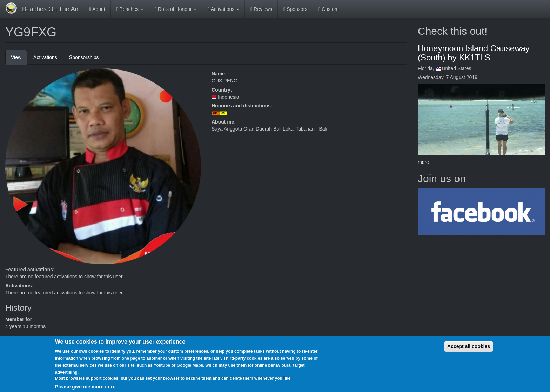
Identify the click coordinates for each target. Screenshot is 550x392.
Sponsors (295, 9)
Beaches (130, 9)
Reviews (261, 9)
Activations (223, 9)
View (19, 59)
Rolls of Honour (176, 9)
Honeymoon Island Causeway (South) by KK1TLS (474, 53)
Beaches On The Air (50, 9)
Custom (328, 9)
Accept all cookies (469, 351)
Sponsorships (84, 57)
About (97, 9)
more (423, 162)
